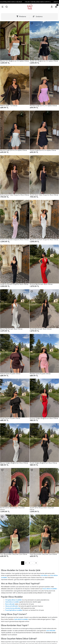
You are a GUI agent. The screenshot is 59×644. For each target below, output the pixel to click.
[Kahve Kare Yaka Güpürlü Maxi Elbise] (15, 175)
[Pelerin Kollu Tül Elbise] (15, 85)
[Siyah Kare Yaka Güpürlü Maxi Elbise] (44, 175)
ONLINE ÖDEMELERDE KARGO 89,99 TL (40, 2)
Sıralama (38, 17)
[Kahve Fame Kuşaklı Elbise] (15, 353)
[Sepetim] (56, 7)
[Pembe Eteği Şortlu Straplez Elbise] (44, 85)
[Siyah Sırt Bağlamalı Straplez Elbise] (44, 41)
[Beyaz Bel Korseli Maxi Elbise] (15, 309)
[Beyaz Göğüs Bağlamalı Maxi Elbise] (15, 443)
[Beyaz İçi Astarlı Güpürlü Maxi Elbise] (44, 219)
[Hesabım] (52, 7)
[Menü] (3, 7)
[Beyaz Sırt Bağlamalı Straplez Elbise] (15, 41)
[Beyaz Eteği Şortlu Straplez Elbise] (15, 130)
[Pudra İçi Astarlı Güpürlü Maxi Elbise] (15, 219)
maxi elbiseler (43, 617)
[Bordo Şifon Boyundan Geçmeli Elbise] (15, 487)
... (33, 563)
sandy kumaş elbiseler (36, 593)
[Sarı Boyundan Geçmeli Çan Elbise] (15, 534)
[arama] (7, 7)
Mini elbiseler (5, 587)
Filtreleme (21, 17)
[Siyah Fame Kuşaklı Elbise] (15, 398)
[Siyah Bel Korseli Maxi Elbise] (44, 309)
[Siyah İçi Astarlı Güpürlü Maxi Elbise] (15, 264)
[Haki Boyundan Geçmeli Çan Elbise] (44, 534)
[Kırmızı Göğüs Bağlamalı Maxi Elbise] (44, 398)
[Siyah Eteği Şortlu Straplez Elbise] (44, 130)
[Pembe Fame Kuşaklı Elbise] (44, 353)
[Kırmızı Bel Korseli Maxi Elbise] (44, 264)
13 (36, 563)
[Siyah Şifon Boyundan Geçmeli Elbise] (44, 487)
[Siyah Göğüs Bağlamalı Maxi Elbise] (44, 443)
